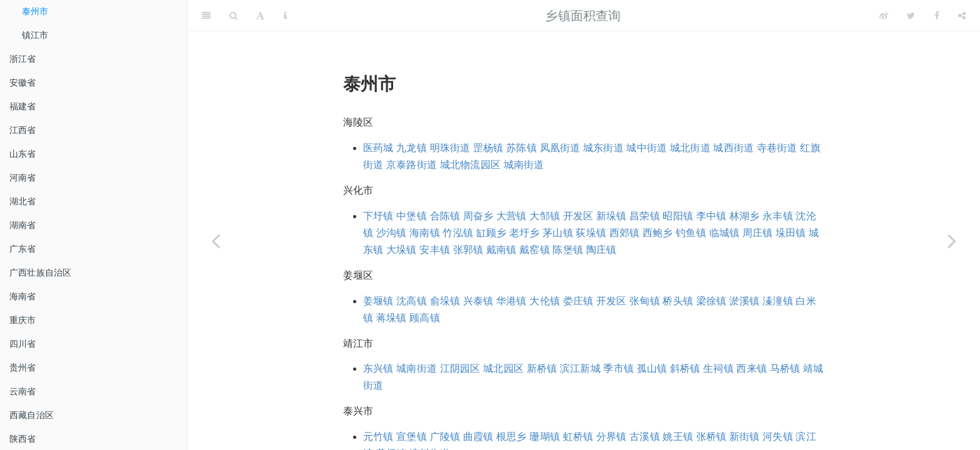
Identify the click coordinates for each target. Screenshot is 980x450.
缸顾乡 (492, 233)
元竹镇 (378, 437)
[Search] (233, 16)
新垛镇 (612, 216)
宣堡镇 (412, 437)
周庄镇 (758, 233)
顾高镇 (425, 318)
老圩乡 (525, 233)
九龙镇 (412, 148)
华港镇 (512, 301)
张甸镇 (645, 301)
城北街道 (690, 148)
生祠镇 (718, 368)
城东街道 (603, 148)
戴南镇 (502, 250)
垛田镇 (791, 233)
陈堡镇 (568, 250)
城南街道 (524, 165)
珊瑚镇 (545, 437)
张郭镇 (468, 250)
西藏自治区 (32, 415)
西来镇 (752, 368)
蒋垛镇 (392, 318)
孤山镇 (652, 368)
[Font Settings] (260, 16)
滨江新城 (580, 368)
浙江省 (23, 59)
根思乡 (512, 437)
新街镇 (745, 437)
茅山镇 (558, 233)
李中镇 (712, 216)
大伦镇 (545, 301)
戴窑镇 (535, 250)
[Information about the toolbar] (285, 16)
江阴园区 (460, 368)
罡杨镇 (488, 148)
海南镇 (425, 233)
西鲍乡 (658, 233)
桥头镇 (678, 301)
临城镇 (725, 233)
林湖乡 (745, 216)
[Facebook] (937, 16)
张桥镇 (712, 437)
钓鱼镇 (691, 233)
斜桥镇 (685, 368)
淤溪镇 (745, 301)
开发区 (578, 216)
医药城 (378, 148)
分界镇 (612, 437)
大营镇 (512, 216)
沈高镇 (412, 301)
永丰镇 (778, 216)
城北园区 (503, 368)
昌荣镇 (645, 216)
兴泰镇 (478, 301)
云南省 (23, 391)
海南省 (23, 296)
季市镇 (618, 368)
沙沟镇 (392, 233)
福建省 (23, 106)
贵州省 (23, 367)
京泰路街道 (412, 165)
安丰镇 (435, 250)
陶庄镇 (602, 250)
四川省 (23, 344)
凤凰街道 (560, 148)
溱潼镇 (778, 301)
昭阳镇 (678, 216)
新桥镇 (542, 368)
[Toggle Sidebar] (206, 16)
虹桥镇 (578, 437)
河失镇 (778, 437)
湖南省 (23, 225)
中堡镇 (412, 216)
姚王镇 (678, 437)
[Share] (962, 16)
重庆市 (23, 320)
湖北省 (23, 201)
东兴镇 (378, 368)
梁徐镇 (712, 301)
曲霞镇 (478, 437)
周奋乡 (478, 216)
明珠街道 (450, 148)
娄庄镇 (578, 301)
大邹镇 (545, 216)
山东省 (23, 154)
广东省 (23, 249)
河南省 (23, 177)
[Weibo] (884, 16)
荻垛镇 (591, 233)
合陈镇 (445, 216)
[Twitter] (911, 16)
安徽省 (23, 82)
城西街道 (733, 148)
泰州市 (35, 11)
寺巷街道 (777, 148)
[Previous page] (216, 241)
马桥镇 (785, 368)
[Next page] (952, 241)
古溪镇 (645, 437)
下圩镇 (378, 216)
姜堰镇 (378, 301)
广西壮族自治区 (40, 272)
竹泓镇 (458, 233)
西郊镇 (625, 233)
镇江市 (35, 35)
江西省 (23, 130)
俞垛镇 (445, 301)
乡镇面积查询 (583, 16)
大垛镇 (402, 250)
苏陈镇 (522, 148)
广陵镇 (445, 437)
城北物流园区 (470, 165)
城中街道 (647, 148)
